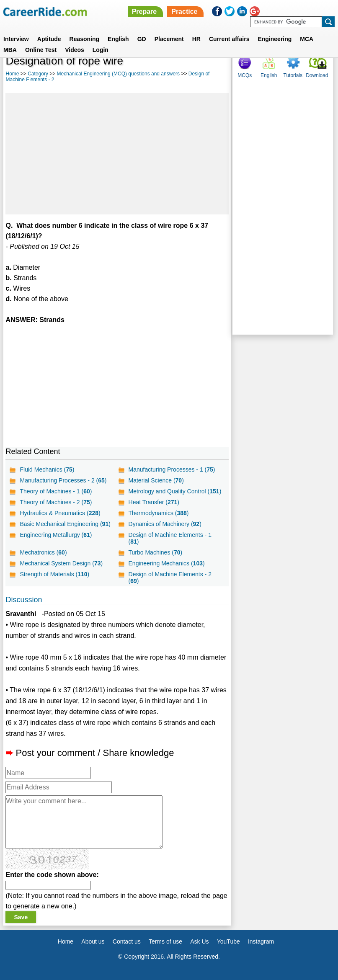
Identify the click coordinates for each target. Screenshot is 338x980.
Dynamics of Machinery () (165, 524)
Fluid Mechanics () (47, 469)
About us (93, 941)
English (118, 39)
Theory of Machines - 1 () (56, 491)
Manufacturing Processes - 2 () (63, 480)
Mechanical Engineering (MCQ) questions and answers (118, 74)
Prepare (144, 12)
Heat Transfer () (154, 502)
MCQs (245, 75)
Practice (184, 12)
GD (142, 39)
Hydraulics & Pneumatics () (60, 513)
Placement (169, 39)
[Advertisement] (117, 154)
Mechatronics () (43, 552)
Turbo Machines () (156, 552)
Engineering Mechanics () (167, 563)
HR (196, 39)
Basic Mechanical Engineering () (65, 524)
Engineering (275, 39)
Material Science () (156, 480)
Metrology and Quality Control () (175, 491)
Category (38, 74)
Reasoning (85, 39)
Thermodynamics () (159, 513)
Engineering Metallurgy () (56, 535)
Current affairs (229, 39)
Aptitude (49, 39)
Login (101, 50)
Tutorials (293, 75)
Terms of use (165, 941)
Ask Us (199, 941)
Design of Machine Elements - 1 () (170, 538)
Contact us (127, 941)
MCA (307, 39)
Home (12, 74)
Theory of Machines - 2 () (56, 502)
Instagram (261, 941)
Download (317, 75)
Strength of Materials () (54, 574)
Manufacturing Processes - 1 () (172, 469)
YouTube (228, 941)
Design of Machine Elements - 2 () (170, 578)
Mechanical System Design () (61, 563)
